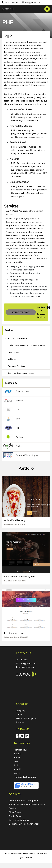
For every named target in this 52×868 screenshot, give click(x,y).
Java (16, 761)
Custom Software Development (24, 800)
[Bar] (47, 9)
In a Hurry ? (41, 309)
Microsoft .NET (21, 750)
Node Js (17, 773)
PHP (16, 765)
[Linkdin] (27, 737)
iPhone (17, 757)
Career (19, 714)
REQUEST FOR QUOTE (21, 312)
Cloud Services (16, 812)
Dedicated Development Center (24, 824)
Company (20, 711)
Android (17, 769)
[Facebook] (18, 737)
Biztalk (17, 754)
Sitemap (20, 722)
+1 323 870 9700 (25, 667)
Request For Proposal (26, 718)
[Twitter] (22, 737)
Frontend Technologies (25, 777)
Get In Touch (22, 660)
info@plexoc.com (26, 663)
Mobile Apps (15, 816)
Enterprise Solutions (19, 820)
